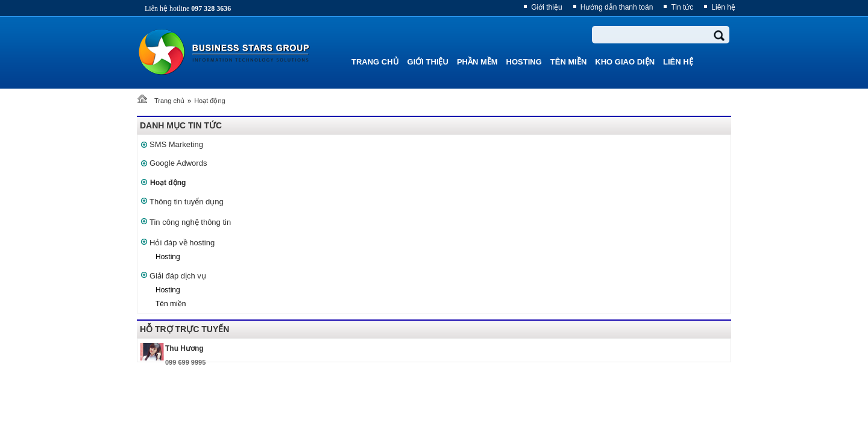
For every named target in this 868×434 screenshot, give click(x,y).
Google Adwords (178, 163)
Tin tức (682, 7)
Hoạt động (210, 101)
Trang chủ (169, 101)
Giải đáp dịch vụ (178, 276)
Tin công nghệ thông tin (190, 222)
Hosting (168, 257)
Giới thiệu (546, 7)
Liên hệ (723, 7)
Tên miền (171, 304)
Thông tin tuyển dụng (187, 202)
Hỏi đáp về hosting (182, 243)
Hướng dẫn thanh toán (617, 7)
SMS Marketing (176, 144)
